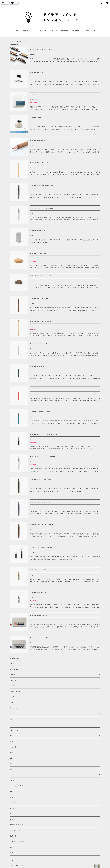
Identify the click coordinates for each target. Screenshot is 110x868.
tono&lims (13, 663)
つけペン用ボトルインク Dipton (19, 786)
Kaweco (12, 686)
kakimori (12, 808)
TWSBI (12, 702)
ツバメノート (13, 853)
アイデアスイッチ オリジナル (18, 825)
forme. (12, 847)
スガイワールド (14, 697)
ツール (11, 741)
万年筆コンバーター (15, 830)
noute (11, 775)
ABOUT (25, 31)
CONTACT (65, 31)
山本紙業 (12, 675)
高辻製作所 (13, 836)
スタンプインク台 (14, 730)
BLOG (34, 31)
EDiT (11, 791)
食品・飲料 (13, 769)
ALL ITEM (42, 31)
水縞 (11, 814)
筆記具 (12, 753)
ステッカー (13, 797)
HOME (17, 31)
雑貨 (11, 725)
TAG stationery (14, 669)
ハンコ (11, 714)
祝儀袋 (12, 758)
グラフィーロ (13, 708)
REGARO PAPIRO (15, 691)
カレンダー (13, 803)
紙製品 (12, 736)
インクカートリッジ (15, 780)
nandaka (12, 819)
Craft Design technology (18, 842)
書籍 (11, 764)
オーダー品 (13, 747)
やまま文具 (13, 680)
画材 (11, 719)
